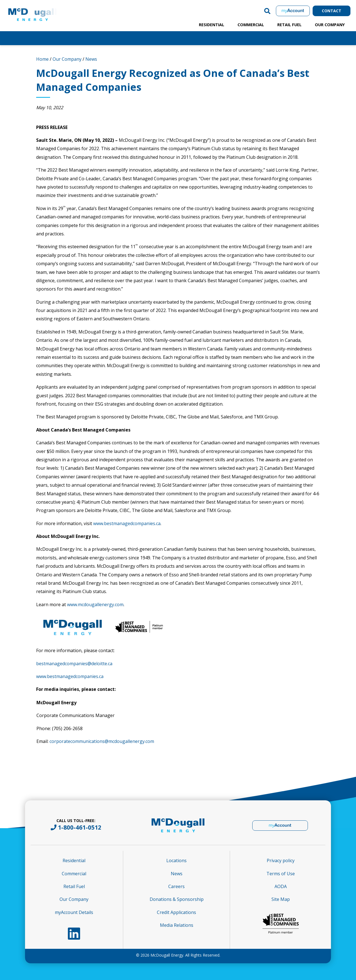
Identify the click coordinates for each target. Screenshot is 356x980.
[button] (267, 11)
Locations (176, 860)
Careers (176, 886)
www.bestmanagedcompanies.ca (127, 523)
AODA (281, 886)
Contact (332, 11)
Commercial (251, 25)
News (91, 59)
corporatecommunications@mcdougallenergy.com (102, 741)
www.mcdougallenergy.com (95, 604)
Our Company (330, 25)
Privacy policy (281, 860)
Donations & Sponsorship (177, 899)
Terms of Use (281, 874)
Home (42, 59)
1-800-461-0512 (80, 827)
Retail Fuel (289, 25)
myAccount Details (74, 912)
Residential (212, 25)
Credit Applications (176, 912)
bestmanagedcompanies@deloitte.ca (74, 664)
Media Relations (177, 925)
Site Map (281, 899)
